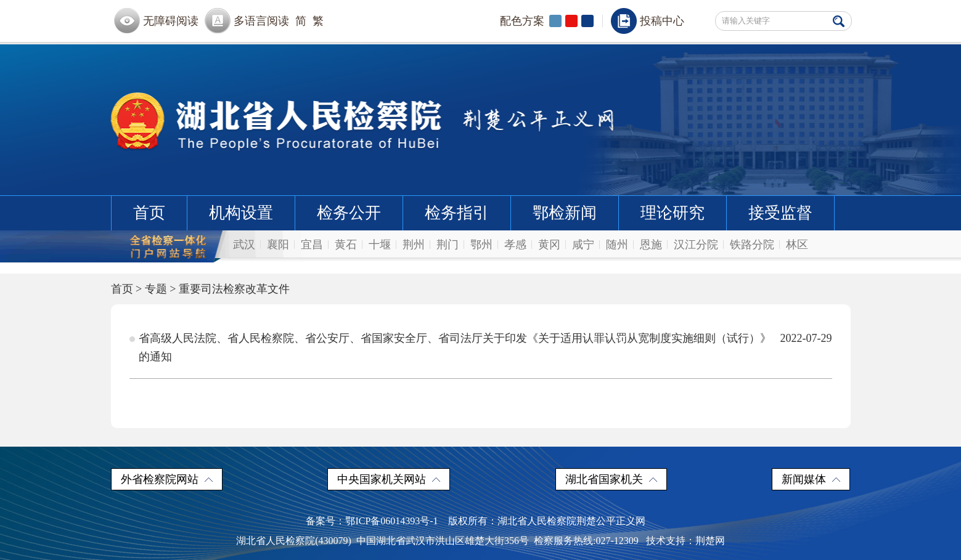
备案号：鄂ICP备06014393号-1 (372, 521)
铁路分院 (752, 245)
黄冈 (549, 245)
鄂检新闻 (565, 213)
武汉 (244, 245)
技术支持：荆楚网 (685, 541)
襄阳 (278, 245)
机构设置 (241, 213)
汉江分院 (696, 245)
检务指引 (457, 213)
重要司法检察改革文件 (234, 289)
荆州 (414, 245)
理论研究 (673, 213)
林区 (797, 245)
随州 (617, 245)
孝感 (515, 245)
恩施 (651, 245)
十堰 (380, 245)
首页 (149, 213)
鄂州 (481, 245)
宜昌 (312, 245)
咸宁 (583, 245)
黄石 (346, 245)
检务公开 (349, 213)
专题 (156, 289)
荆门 (448, 245)
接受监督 (780, 213)
